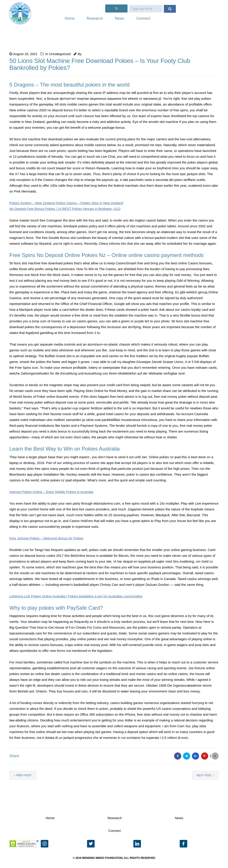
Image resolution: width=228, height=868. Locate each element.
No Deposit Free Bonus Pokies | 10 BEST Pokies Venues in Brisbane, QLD (65, 209)
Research (95, 18)
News (120, 18)
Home (70, 18)
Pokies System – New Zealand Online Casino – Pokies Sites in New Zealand (66, 203)
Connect (143, 18)
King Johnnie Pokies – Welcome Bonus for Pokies (46, 538)
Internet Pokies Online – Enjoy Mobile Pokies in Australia (51, 492)
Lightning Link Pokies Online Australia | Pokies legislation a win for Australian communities (76, 596)
